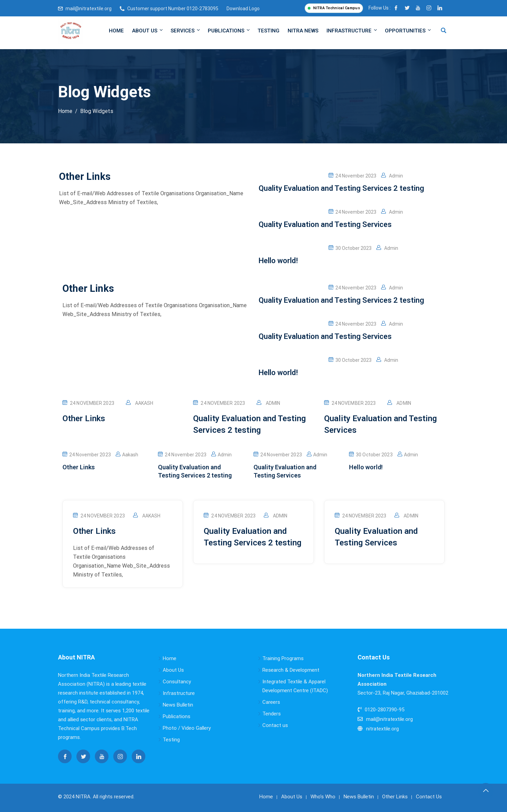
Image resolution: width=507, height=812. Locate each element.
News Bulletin (178, 705)
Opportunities (408, 31)
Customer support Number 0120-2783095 (173, 9)
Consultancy (177, 682)
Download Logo (243, 9)
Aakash (144, 403)
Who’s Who (323, 797)
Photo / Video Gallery (187, 728)
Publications (229, 31)
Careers (271, 702)
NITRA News (303, 31)
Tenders (272, 714)
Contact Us (429, 797)
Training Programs (283, 658)
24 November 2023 (352, 176)
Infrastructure (352, 31)
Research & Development (291, 670)
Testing (269, 31)
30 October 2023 (350, 248)
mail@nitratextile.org (89, 9)
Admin (392, 176)
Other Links (395, 797)
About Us (148, 31)
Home (116, 31)
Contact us (275, 725)
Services (186, 31)
